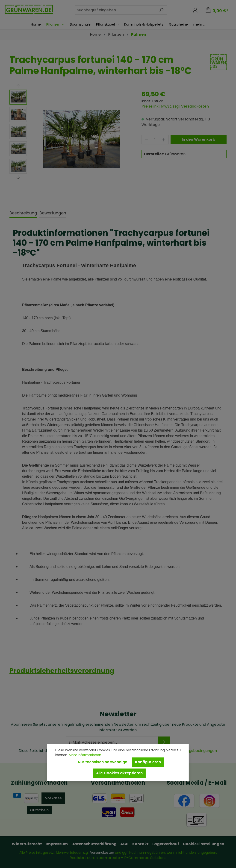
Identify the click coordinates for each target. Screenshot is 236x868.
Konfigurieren (148, 762)
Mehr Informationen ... (87, 755)
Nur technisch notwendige (103, 762)
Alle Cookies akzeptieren (119, 773)
